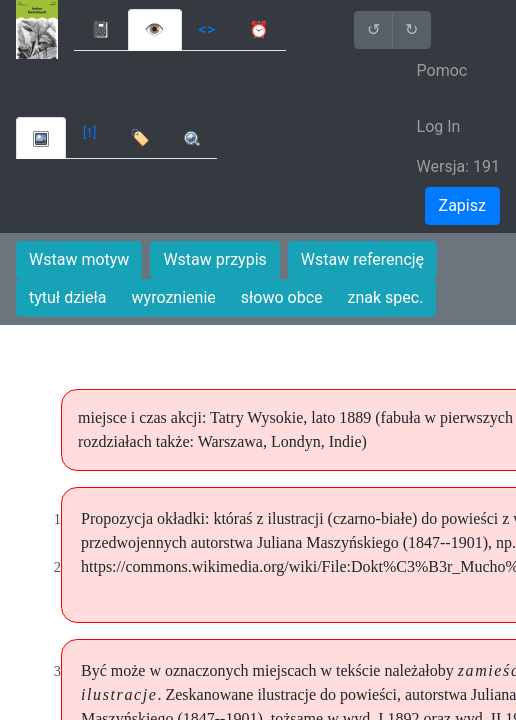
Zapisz (462, 205)
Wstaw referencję (362, 259)
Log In (439, 126)
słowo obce (282, 297)
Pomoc (442, 70)
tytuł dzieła (68, 297)
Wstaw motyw (79, 259)
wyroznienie (174, 297)
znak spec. (386, 297)
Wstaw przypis (214, 259)
